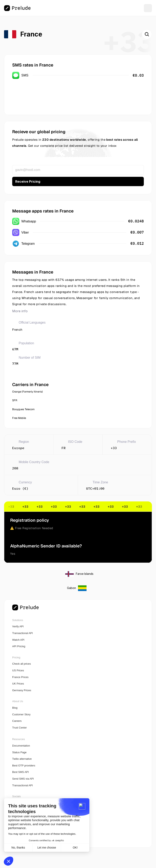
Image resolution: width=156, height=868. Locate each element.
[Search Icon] (147, 34)
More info (20, 311)
